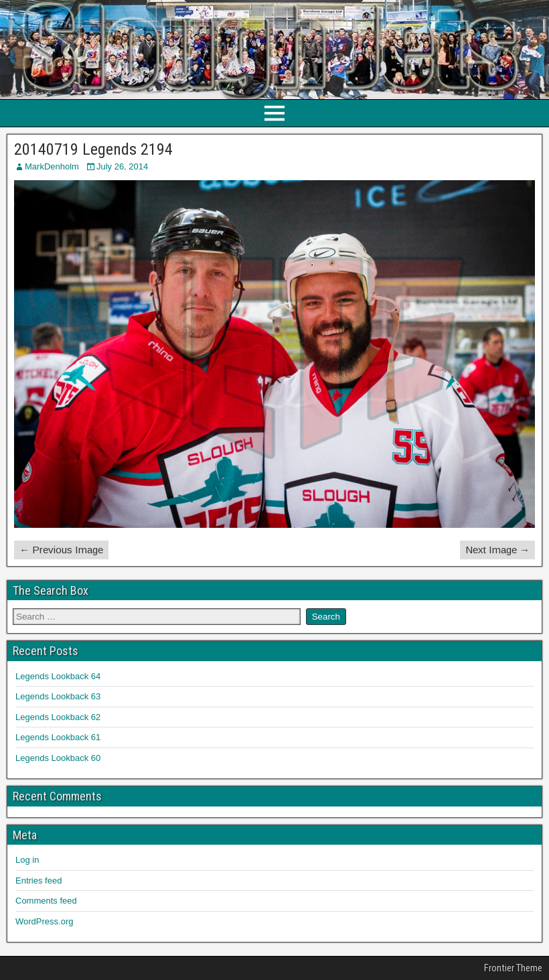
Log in (27, 860)
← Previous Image (61, 550)
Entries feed (38, 881)
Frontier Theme (513, 968)
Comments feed (46, 901)
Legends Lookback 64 (58, 676)
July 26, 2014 (122, 166)
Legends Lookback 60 (58, 758)
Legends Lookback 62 (58, 717)
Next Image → (497, 550)
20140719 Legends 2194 (93, 149)
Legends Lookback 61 (58, 737)
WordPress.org (44, 921)
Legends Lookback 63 (58, 696)
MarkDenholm (52, 166)
